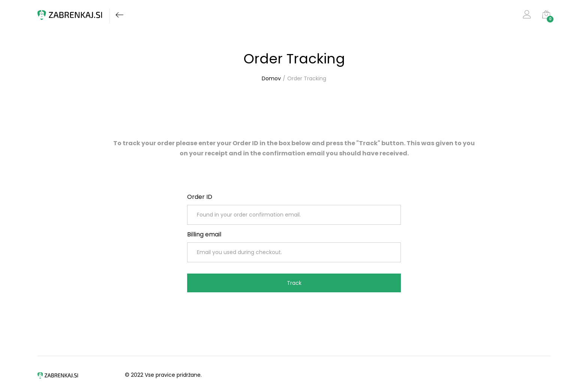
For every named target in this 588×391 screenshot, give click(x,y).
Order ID (200, 197)
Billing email (204, 234)
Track (294, 283)
